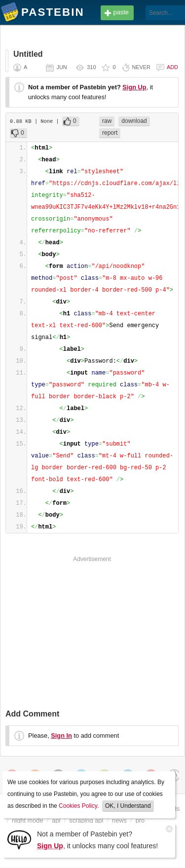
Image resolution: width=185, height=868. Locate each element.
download (134, 121)
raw (107, 121)
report (110, 133)
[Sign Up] (19, 839)
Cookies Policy (78, 806)
